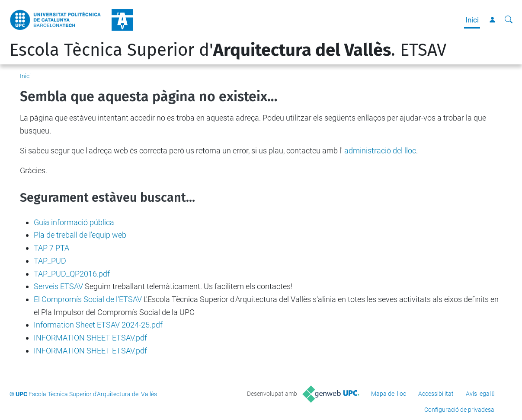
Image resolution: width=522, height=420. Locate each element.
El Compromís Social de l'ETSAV (88, 299)
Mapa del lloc (389, 394)
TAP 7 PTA (51, 248)
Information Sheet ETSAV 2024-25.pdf (98, 325)
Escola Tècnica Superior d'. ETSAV (228, 50)
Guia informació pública (74, 222)
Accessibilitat (436, 394)
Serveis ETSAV (58, 286)
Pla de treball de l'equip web (80, 235)
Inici (472, 20)
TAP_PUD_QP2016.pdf (72, 274)
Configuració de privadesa (459, 410)
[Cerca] (509, 20)
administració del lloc (380, 151)
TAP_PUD (50, 261)
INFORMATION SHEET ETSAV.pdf (90, 338)
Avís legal (478, 394)
